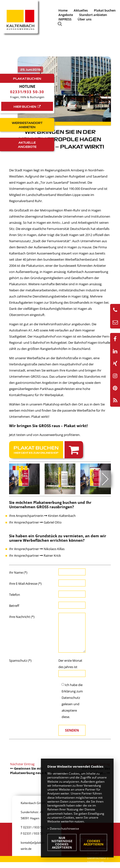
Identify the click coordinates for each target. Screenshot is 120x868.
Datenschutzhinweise (64, 828)
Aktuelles (81, 10)
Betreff (14, 606)
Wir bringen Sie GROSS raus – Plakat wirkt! (48, 426)
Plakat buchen (105, 10)
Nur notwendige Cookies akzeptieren (62, 843)
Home (63, 10)
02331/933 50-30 (27, 92)
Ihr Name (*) (18, 572)
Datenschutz (71, 698)
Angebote (66, 15)
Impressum (96, 862)
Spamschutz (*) (20, 660)
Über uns (85, 19)
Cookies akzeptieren (94, 843)
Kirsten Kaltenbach (60, 516)
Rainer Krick (50, 555)
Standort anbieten (93, 15)
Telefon (15, 595)
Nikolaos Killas (52, 549)
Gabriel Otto (51, 522)
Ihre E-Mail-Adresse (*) (25, 584)
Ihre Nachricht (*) (22, 617)
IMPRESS (65, 19)
